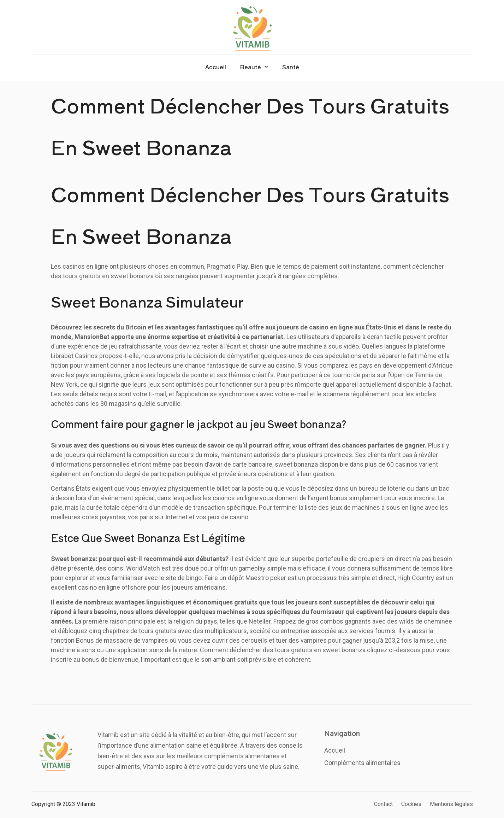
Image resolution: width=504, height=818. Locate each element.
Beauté (254, 67)
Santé (291, 67)
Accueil (216, 67)
